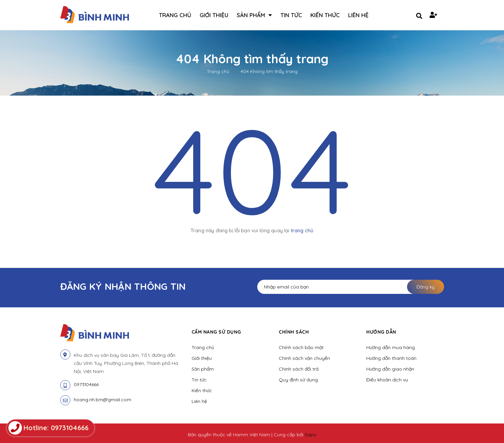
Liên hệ (199, 401)
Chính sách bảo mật (301, 347)
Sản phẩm (203, 369)
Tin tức (199, 380)
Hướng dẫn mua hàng (391, 347)
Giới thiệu (202, 358)
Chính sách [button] (294, 332)
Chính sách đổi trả (299, 369)
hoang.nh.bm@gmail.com (103, 400)
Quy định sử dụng (298, 380)
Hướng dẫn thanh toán (391, 358)
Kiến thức (202, 390)
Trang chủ (203, 347)
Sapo (311, 435)
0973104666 (86, 384)
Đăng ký (426, 287)
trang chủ (302, 230)
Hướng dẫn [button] (381, 332)
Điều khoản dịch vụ (387, 380)
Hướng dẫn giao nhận (390, 369)
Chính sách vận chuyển (304, 358)
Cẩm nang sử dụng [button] (216, 332)
